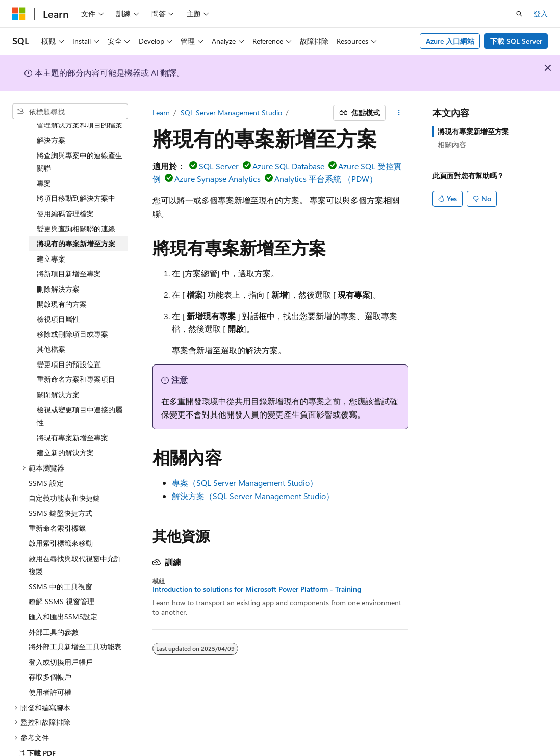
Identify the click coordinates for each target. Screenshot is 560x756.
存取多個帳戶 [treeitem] (50, 641)
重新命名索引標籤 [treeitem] (57, 492)
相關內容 (452, 145)
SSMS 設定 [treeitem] (46, 447)
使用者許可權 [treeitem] (50, 656)
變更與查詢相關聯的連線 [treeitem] (76, 193)
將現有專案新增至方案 (473, 131)
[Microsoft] (19, 14)
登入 (541, 14)
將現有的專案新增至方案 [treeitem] (76, 208)
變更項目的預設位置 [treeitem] (69, 329)
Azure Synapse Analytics (218, 179)
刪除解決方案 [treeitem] (58, 253)
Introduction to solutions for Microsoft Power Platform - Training (257, 589)
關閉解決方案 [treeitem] (58, 359)
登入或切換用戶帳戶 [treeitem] (61, 626)
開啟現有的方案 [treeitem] (62, 268)
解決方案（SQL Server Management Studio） (253, 496)
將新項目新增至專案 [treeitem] (69, 238)
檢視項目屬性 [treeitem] (58, 283)
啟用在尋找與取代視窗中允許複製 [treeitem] (75, 529)
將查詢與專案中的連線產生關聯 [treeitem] (80, 126)
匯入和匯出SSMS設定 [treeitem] (63, 581)
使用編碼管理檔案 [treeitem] (65, 178)
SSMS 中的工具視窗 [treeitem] (60, 551)
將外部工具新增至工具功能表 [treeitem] (75, 611)
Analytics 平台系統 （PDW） (326, 179)
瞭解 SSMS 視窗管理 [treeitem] (61, 566)
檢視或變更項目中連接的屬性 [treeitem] (80, 381)
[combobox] (70, 112)
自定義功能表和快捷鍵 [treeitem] (64, 462)
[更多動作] (399, 113)
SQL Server (219, 166)
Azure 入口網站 (450, 41)
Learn (161, 112)
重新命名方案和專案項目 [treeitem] (76, 343)
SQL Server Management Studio (231, 112)
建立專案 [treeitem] (51, 223)
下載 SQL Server (516, 41)
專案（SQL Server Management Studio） (245, 483)
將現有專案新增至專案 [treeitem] (72, 402)
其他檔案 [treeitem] (51, 313)
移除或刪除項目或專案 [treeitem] (72, 298)
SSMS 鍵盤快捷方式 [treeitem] (60, 477)
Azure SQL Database (288, 166)
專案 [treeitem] (44, 148)
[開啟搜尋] (519, 14)
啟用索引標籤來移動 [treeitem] (61, 507)
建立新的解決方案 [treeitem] (65, 417)
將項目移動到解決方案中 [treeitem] (76, 162)
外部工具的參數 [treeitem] (54, 596)
